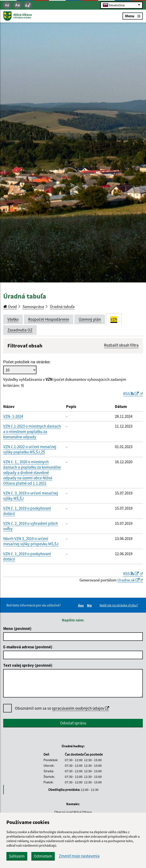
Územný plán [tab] (90, 319)
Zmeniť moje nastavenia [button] (79, 856)
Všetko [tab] (13, 319)
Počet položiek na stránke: (27, 362)
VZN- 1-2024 (13, 416)
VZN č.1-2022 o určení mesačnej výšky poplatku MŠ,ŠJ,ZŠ (30, 449)
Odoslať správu (73, 723)
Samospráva (33, 306)
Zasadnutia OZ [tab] (20, 330)
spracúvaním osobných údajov (81, 708)
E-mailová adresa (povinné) (28, 647)
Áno (82, 605)
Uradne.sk (129, 580)
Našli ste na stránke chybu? (119, 605)
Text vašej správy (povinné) (28, 665)
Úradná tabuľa (62, 306)
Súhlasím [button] (17, 856)
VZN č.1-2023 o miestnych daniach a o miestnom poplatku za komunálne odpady (32, 431)
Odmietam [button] (43, 856)
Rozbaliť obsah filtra (121, 345)
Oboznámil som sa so (62, 708)
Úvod (10, 306)
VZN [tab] (114, 319)
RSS (131, 394)
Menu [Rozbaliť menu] (133, 16)
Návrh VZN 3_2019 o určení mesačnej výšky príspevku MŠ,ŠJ (31, 541)
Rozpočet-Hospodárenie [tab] (49, 319)
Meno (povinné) (17, 628)
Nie (90, 605)
